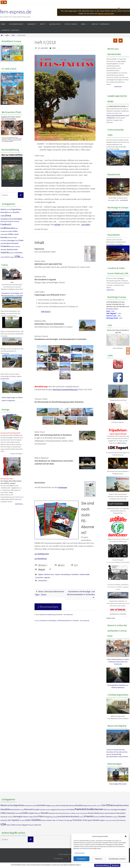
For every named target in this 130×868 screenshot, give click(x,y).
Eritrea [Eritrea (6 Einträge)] (59, 810)
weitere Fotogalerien (8, 401)
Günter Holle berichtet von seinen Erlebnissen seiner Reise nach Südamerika (118, 662)
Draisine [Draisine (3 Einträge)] (22, 810)
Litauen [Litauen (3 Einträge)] (78, 813)
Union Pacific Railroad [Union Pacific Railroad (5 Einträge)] (119, 820)
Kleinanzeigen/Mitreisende (118, 784)
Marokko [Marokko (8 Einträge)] (10, 238)
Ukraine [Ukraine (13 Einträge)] (7, 257)
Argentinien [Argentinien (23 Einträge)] (16, 209)
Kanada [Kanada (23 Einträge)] (4, 237)
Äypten (41, 574)
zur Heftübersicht (42, 554)
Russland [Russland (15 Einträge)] (15, 243)
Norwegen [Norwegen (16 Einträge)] (11, 240)
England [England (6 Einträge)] (54, 810)
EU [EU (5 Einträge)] (67, 810)
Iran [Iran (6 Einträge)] (17, 813)
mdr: (12, 282)
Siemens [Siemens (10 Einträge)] (17, 246)
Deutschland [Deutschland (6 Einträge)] (15, 810)
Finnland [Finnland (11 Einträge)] (16, 221)
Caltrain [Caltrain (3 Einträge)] (99, 806)
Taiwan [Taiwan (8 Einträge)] (12, 253)
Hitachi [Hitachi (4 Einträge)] (109, 810)
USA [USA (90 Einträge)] (17, 256)
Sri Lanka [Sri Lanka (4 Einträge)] (22, 820)
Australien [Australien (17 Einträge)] (4, 212)
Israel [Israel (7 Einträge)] (20, 813)
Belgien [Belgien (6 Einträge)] (49, 805)
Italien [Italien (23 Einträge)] (11, 234)
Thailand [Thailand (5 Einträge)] (61, 820)
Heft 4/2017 (46, 311)
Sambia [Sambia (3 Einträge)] (81, 817)
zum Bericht (124, 200)
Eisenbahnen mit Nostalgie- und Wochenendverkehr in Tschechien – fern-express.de (65, 621)
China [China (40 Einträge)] (8, 215)
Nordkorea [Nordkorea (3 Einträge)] (10, 817)
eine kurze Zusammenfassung (65, 389)
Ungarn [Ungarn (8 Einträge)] (12, 257)
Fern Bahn (86, 225)
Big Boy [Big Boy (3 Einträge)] (53, 806)
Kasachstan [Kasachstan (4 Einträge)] (52, 813)
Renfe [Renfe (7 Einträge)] (2, 244)
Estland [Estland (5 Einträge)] (63, 810)
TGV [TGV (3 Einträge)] (57, 820)
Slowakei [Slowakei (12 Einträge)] (3, 249)
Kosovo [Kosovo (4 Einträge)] (68, 813)
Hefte (7, 35)
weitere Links (111, 618)
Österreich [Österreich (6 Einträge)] (38, 825)
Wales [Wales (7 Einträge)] (22, 257)
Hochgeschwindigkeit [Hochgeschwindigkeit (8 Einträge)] (7, 231)
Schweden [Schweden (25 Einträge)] (5, 246)
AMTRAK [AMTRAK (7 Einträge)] (9, 210)
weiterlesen (118, 87)
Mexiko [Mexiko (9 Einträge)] (15, 238)
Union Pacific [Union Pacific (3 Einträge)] (108, 820)
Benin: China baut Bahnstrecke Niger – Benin (50, 593)
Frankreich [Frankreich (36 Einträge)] (6, 224)
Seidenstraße (85, 574)
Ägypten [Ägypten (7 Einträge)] (25, 825)
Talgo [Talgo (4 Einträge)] (54, 820)
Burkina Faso (49, 574)
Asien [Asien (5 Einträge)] (35, 806)
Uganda (47, 577)
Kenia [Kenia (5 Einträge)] (57, 813)
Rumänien (75, 574)
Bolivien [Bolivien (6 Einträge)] (58, 805)
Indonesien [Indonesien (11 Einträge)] (4, 234)
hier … (21, 454)
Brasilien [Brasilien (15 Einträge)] (16, 212)
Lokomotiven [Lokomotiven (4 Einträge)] (84, 813)
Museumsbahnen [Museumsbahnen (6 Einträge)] (111, 813)
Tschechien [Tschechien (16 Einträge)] (18, 253)
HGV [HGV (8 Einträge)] (17, 228)
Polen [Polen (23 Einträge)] (21, 240)
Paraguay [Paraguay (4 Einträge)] (31, 817)
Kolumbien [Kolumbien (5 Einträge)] (63, 813)
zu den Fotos (5, 379)
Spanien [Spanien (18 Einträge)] (10, 249)
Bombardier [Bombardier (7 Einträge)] (65, 805)
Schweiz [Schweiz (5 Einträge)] (97, 817)
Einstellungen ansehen (117, 859)
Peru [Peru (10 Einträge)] (17, 241)
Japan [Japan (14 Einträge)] (16, 234)
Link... (113, 311)
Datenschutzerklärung (102, 865)
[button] (126, 836)
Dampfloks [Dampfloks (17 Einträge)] (18, 219)
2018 (13, 35)
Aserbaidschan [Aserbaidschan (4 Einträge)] (29, 806)
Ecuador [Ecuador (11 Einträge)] (10, 221)
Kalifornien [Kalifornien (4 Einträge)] (38, 813)
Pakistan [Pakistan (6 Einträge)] (25, 817)
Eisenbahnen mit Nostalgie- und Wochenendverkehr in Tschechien (81, 594)
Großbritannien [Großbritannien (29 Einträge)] (8, 228)
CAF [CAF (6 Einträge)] (95, 805)
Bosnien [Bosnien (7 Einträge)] (11, 212)
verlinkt (57, 225)
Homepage (63, 487)
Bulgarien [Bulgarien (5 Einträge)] (86, 806)
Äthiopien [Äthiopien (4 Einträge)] (31, 825)
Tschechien (39, 577)
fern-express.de (16, 12)
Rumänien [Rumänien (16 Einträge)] (7, 243)
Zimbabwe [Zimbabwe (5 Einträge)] (19, 825)
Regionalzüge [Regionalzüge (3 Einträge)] (54, 817)
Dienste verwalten (80, 853)
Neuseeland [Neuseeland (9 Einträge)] (4, 241)
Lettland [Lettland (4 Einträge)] (73, 813)
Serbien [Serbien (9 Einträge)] (13, 246)
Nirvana (66, 859)
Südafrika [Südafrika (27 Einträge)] (5, 252)
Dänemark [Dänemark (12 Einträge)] (4, 221)
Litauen (57, 574)
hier (118, 149)
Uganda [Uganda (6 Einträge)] (90, 820)
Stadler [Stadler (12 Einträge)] (16, 249)
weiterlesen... (19, 504)
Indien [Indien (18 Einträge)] (15, 231)
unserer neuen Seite (106, 13)
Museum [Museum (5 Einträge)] (102, 813)
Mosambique (66, 574)
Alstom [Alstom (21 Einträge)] (4, 209)
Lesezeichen (42, 580)
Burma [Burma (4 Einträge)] (91, 806)
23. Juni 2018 (43, 48)
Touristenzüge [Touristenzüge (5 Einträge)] (68, 820)
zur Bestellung (41, 558)
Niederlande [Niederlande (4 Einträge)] (4, 817)
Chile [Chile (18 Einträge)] (2, 216)
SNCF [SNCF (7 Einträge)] (10, 820)
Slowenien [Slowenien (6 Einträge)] (4, 820)
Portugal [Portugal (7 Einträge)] (47, 817)
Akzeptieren (81, 859)
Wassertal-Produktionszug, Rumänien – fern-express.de (56, 615)
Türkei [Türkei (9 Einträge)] (2, 257)
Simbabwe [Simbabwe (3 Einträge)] (115, 817)
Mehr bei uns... (122, 443)
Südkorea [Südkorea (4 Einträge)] (44, 820)
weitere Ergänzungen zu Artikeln (12, 397)
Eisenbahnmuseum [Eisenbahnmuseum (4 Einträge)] (45, 810)
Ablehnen (98, 859)
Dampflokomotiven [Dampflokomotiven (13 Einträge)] (7, 219)
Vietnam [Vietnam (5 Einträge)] (9, 825)
